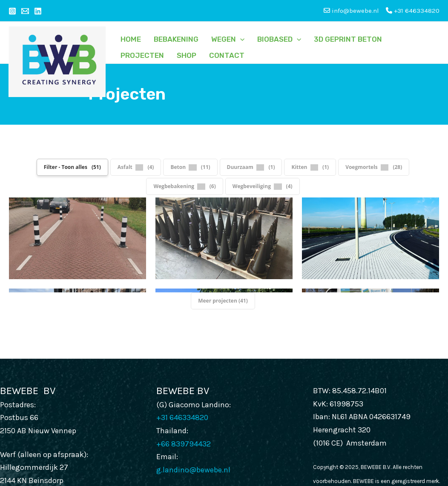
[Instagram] (12, 11)
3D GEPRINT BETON (348, 39)
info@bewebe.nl (66, 465)
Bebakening (176, 39)
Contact (227, 55)
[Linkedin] (38, 11)
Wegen (228, 39)
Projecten (142, 55)
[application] (240, 39)
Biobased (279, 39)
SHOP (187, 55)
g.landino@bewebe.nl (193, 418)
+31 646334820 (413, 11)
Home (131, 39)
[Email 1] (25, 11)
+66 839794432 (184, 392)
